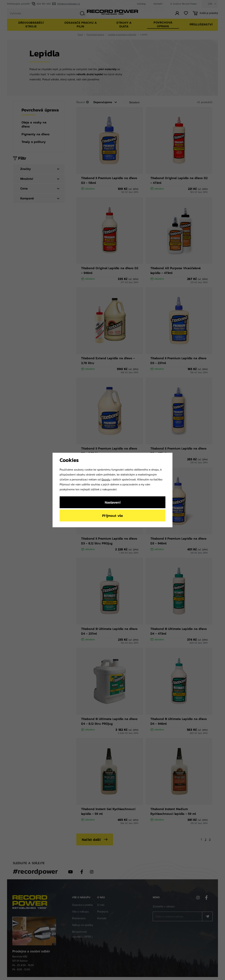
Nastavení (113, 502)
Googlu (106, 479)
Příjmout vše (112, 516)
